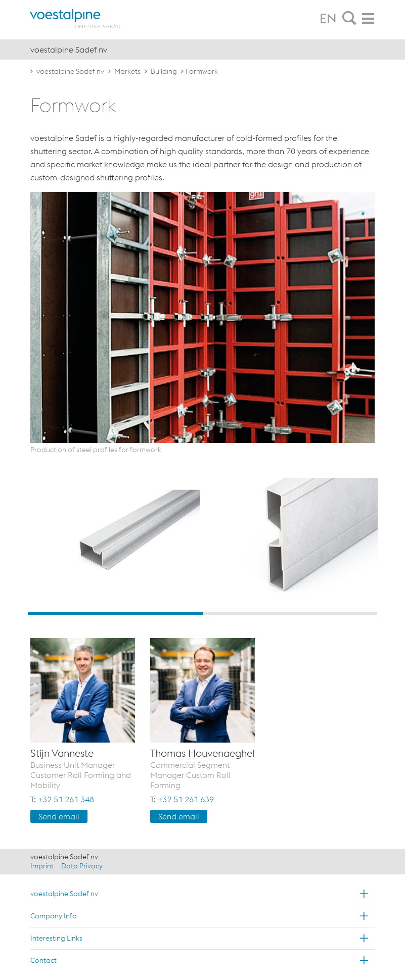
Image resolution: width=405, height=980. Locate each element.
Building (164, 71)
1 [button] (115, 614)
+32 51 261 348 (66, 799)
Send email (59, 816)
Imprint (42, 866)
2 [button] (290, 614)
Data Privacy (82, 866)
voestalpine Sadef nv (70, 71)
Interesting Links (56, 938)
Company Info (54, 916)
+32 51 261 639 (186, 799)
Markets (127, 71)
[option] (114, 542)
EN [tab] (328, 18)
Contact (43, 960)
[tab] (349, 19)
